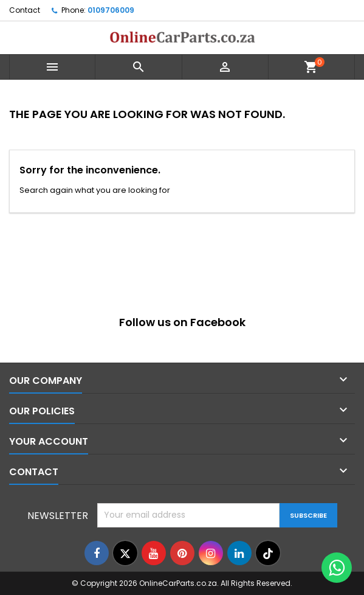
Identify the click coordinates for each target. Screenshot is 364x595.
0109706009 (111, 10)
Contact (25, 10)
